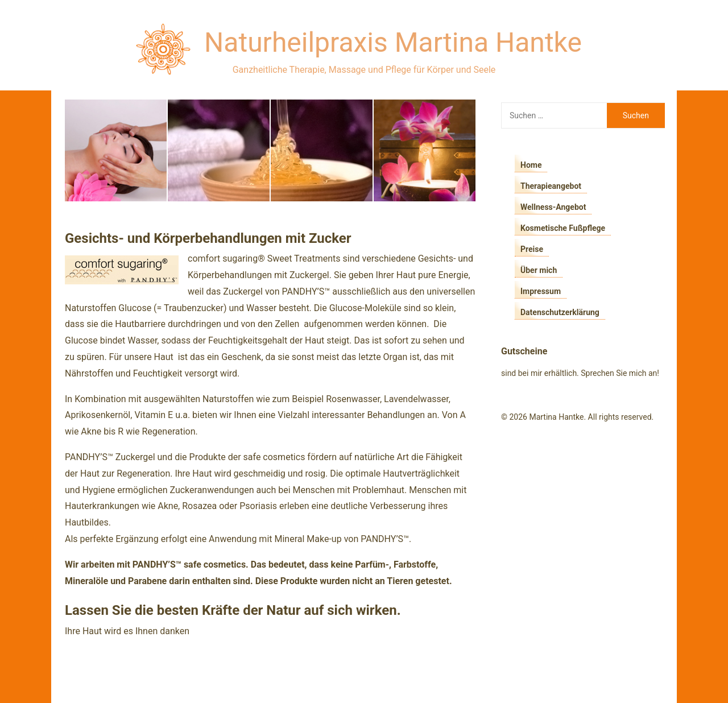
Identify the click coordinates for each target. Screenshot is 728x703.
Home (531, 165)
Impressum (541, 291)
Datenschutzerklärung (560, 312)
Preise (532, 249)
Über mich (539, 270)
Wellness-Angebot (553, 207)
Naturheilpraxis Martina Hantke (393, 42)
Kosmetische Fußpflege (563, 228)
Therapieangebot (551, 186)
